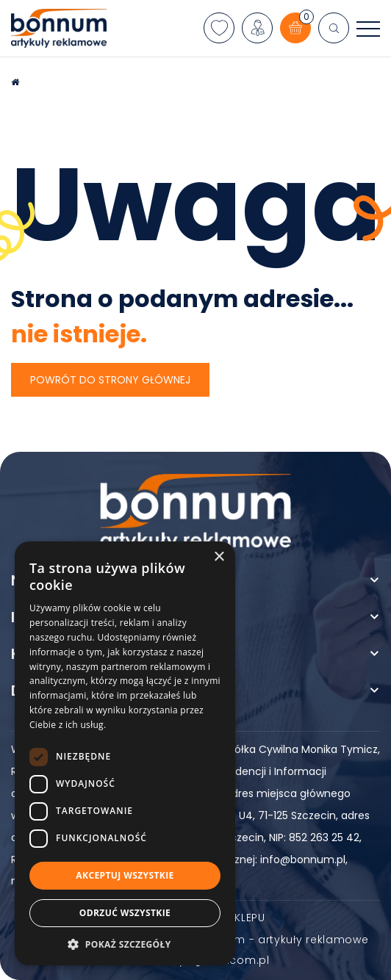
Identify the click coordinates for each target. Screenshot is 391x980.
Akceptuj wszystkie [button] (125, 875)
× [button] (219, 557)
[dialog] (125, 753)
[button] (125, 944)
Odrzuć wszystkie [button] (125, 913)
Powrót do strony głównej (110, 380)
